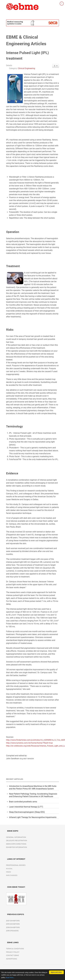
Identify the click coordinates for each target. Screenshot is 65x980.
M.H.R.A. (9, 869)
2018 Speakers (12, 931)
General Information (16, 837)
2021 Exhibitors (13, 921)
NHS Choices (12, 875)
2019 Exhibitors (13, 924)
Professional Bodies (16, 865)
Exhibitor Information (17, 847)
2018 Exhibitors (13, 927)
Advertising (12, 959)
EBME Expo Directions (16, 844)
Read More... (10, 978)
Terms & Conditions (15, 949)
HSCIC (9, 872)
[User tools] (56, 66)
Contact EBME (13, 955)
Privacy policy (13, 952)
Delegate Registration (17, 841)
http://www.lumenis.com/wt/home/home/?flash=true (29, 743)
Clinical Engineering (26, 68)
